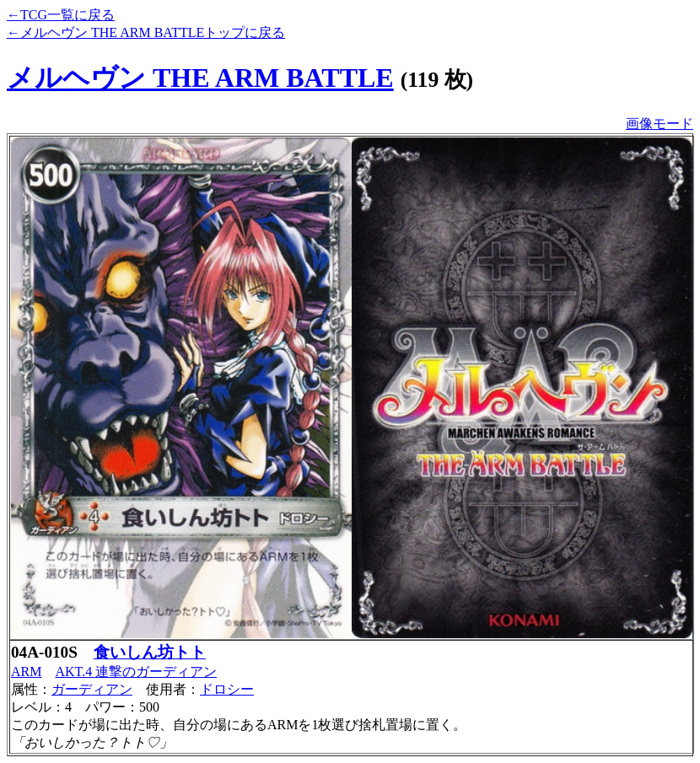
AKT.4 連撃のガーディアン (136, 672)
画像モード (660, 124)
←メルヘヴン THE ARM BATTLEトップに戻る (146, 32)
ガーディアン (92, 689)
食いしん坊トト (150, 652)
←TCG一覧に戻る (61, 15)
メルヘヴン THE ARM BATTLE (200, 78)
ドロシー (227, 689)
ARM (26, 672)
